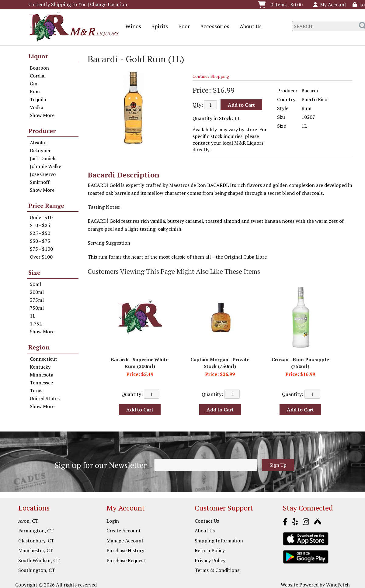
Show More (42, 115)
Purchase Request (126, 560)
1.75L (36, 324)
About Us (249, 27)
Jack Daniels (43, 158)
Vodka (36, 107)
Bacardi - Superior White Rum (140, 363)
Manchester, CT (36, 550)
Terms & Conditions (217, 570)
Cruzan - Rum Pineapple (300, 363)
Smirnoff (40, 182)
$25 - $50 (40, 233)
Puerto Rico (314, 99)
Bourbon (39, 68)
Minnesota (42, 375)
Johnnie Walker (47, 166)
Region (39, 347)
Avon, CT (28, 521)
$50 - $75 (40, 241)
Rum (35, 91)
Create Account (124, 531)
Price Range (46, 206)
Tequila (38, 99)
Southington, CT (37, 570)
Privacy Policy (210, 560)
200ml (37, 292)
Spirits (158, 27)
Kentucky (40, 367)
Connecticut (43, 359)
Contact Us (207, 521)
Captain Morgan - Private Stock (220, 363)
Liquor (38, 56)
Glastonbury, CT (36, 541)
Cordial (38, 76)
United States (45, 398)
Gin (34, 84)
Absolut (38, 143)
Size (34, 272)
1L (33, 316)
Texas (36, 390)
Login (113, 521)
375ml (37, 300)
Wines (131, 27)
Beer (182, 27)
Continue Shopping (211, 76)
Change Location (109, 4)
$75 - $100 (41, 249)
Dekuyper (40, 150)
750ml (37, 308)
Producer (42, 131)
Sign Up (278, 465)
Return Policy (210, 550)
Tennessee (41, 383)
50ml (35, 284)
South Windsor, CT (39, 560)
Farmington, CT (36, 531)
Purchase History (125, 550)
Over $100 (41, 257)
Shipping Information (219, 541)
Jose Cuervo (43, 174)
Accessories (213, 27)
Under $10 (41, 217)
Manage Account (125, 541)
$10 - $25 (40, 225)
